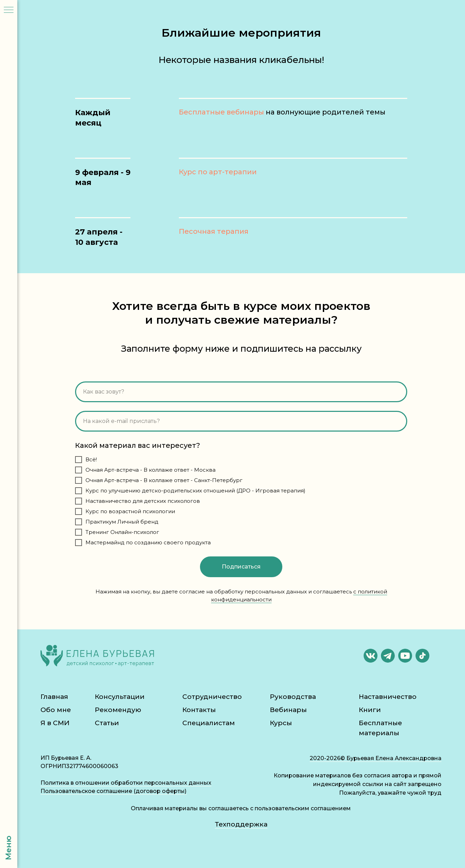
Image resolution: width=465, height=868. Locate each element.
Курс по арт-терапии (218, 172)
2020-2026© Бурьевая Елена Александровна (376, 758)
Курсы (281, 723)
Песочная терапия (214, 231)
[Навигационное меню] (9, 10)
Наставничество (388, 697)
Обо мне (56, 710)
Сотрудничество (212, 697)
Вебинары (288, 710)
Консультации (120, 697)
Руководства (293, 697)
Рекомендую (118, 710)
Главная (54, 697)
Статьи (107, 723)
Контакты (199, 710)
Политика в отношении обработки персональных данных (126, 783)
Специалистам (209, 723)
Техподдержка (241, 824)
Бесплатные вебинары (221, 112)
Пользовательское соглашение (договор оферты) (113, 791)
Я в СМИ (55, 723)
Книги (370, 710)
